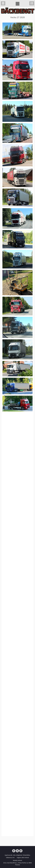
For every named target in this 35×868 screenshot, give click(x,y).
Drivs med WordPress (10, 863)
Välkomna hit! (10, 858)
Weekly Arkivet (17, 860)
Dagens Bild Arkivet (23, 858)
